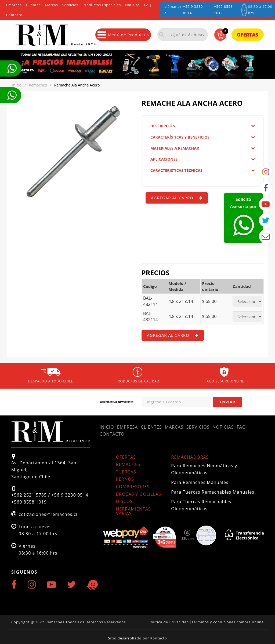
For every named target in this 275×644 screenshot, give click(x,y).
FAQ (148, 5)
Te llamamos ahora (12, 68)
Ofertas (248, 35)
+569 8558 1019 (223, 10)
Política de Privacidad (169, 622)
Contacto (14, 15)
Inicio (107, 427)
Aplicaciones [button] (203, 159)
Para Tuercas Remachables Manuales (213, 492)
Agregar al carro (177, 198)
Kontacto (158, 638)
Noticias (133, 5)
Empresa (14, 5)
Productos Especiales (102, 5)
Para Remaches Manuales (200, 482)
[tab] (203, 126)
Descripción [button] (203, 126)
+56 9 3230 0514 (193, 10)
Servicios (70, 5)
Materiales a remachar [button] (203, 148)
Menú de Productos (123, 35)
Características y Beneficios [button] (203, 137)
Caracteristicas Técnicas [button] (203, 170)
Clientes (33, 5)
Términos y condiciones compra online (228, 622)
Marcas (52, 5)
